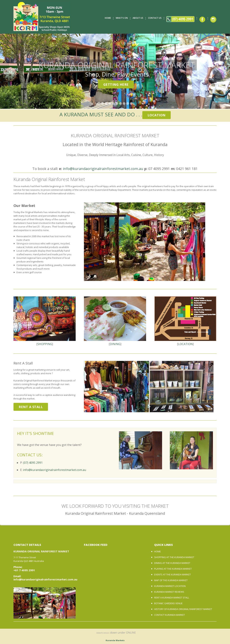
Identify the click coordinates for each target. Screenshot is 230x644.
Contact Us (155, 18)
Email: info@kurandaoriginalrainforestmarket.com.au (45, 578)
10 (131, 103)
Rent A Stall (31, 407)
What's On (122, 18)
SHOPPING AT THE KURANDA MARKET (174, 557)
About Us (138, 18)
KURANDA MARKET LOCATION (170, 586)
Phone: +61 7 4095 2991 (24, 569)
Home (108, 18)
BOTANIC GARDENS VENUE (168, 603)
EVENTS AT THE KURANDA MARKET (172, 574)
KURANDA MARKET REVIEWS (169, 592)
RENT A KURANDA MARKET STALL (172, 598)
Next (226, 72)
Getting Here (116, 84)
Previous (4, 72)
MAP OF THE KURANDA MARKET (171, 580)
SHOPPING (45, 344)
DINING (115, 344)
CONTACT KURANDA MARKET (170, 615)
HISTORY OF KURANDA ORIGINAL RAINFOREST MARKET (183, 609)
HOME (157, 551)
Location (157, 115)
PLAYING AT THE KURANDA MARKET (173, 569)
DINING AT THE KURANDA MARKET (172, 563)
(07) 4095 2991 (33, 463)
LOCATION (185, 344)
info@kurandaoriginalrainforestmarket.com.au (103, 169)
